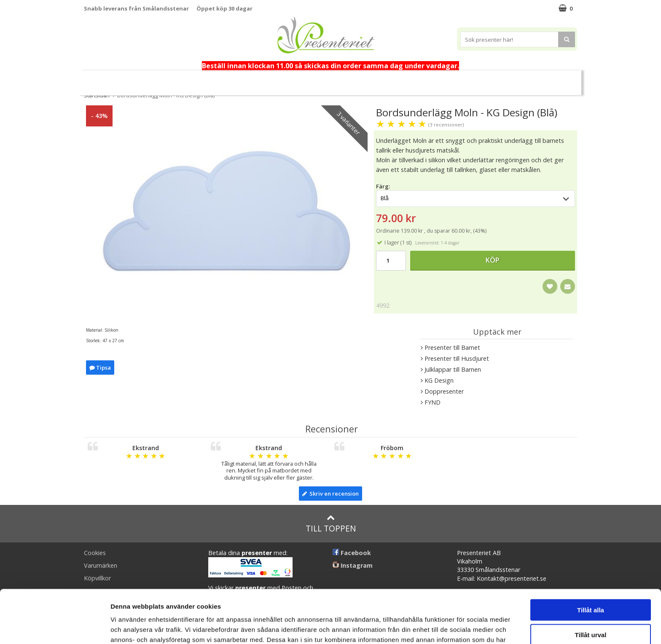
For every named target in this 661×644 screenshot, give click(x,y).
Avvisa (591, 609)
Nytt (124, 79)
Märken (504, 79)
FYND (536, 79)
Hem (370, 79)
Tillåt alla (591, 560)
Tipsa (100, 368)
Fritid (434, 79)
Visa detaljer (458, 627)
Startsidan (97, 95)
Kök (402, 79)
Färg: (383, 186)
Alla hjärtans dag (187, 79)
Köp (493, 260)
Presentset (276, 79)
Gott (468, 79)
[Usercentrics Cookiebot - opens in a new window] (55, 628)
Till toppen (331, 524)
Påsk (235, 79)
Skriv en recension (330, 494)
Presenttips (327, 79)
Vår (147, 79)
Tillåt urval (591, 585)
